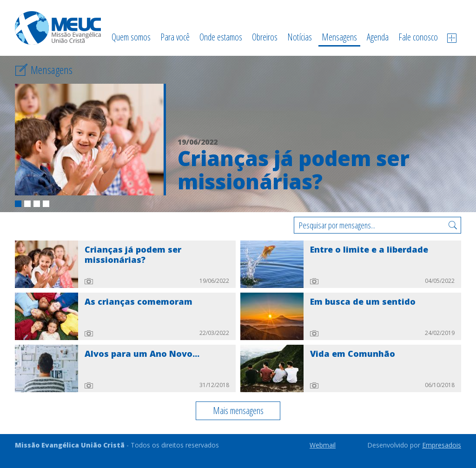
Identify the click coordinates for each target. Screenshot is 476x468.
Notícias (300, 37)
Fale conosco (418, 37)
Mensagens (339, 37)
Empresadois (442, 445)
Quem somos (131, 37)
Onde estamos (221, 37)
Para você (175, 37)
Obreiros (265, 37)
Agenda (378, 37)
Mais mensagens (238, 411)
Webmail (323, 445)
